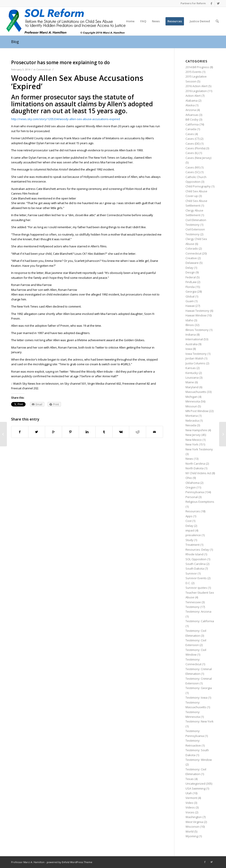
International (194, 339)
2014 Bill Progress (197, 67)
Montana (192, 416)
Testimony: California (200, 621)
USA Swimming (195, 788)
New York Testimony (199, 449)
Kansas (191, 368)
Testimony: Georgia (199, 688)
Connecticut (43, 70)
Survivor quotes (196, 588)
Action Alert (193, 96)
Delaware (192, 263)
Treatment (193, 545)
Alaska (190, 105)
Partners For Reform (193, 3)
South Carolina (196, 564)
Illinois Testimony (197, 330)
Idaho (189, 320)
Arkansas (192, 115)
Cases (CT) (193, 139)
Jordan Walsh (195, 358)
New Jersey (193, 435)
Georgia (191, 291)
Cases (190, 134)
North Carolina (195, 464)
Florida (190, 287)
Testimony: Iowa (196, 698)
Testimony (193, 607)
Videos (190, 807)
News (189, 459)
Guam (190, 301)
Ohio (189, 478)
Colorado (192, 248)
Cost (189, 521)
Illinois (190, 325)
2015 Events (194, 72)
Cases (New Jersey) (198, 158)
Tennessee (193, 602)
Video (189, 803)
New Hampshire (196, 430)
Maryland (192, 387)
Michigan (192, 397)
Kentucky (192, 373)
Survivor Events (196, 578)
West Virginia (194, 822)
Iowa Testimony (196, 354)
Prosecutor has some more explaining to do (61, 62)
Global (190, 296)
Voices (190, 812)
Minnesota (193, 401)
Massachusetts (196, 392)
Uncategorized (195, 784)
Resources (193, 511)
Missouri (191, 406)
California (192, 124)
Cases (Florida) (195, 148)
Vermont (191, 798)
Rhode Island (194, 554)
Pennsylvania (195, 492)
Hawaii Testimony (197, 311)
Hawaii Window (196, 315)
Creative (191, 258)
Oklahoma (193, 483)
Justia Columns (195, 363)
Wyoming (192, 836)
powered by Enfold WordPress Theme (70, 862)
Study (189, 540)
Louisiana (192, 378)
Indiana (191, 334)
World (190, 831)
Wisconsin (192, 827)
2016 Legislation (196, 91)
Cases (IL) (192, 153)
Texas (190, 779)
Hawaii (190, 306)
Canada (191, 129)
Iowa (189, 349)
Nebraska (192, 421)
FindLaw (191, 282)
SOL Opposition (196, 559)
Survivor (191, 573)
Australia (192, 344)
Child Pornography (198, 186)
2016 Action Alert (197, 86)
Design (190, 272)
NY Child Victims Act (198, 473)
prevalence (193, 535)
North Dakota (195, 468)
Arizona (191, 110)
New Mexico (194, 440)
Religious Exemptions (200, 502)
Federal (191, 277)
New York (192, 444)
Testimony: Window (199, 760)
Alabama (192, 101)
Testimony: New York (200, 721)
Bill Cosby (192, 119)
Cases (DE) (193, 144)
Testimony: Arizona (198, 611)
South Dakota (195, 568)
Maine (190, 382)
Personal (192, 497)
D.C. (188, 583)
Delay (189, 268)
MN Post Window (197, 411)
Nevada (191, 425)
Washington (194, 817)
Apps (189, 516)
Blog (15, 42)
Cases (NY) (193, 167)
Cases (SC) (193, 172)
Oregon (191, 487)
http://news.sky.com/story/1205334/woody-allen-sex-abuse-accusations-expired (66, 119)
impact (190, 530)
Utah (189, 793)
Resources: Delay (197, 550)
